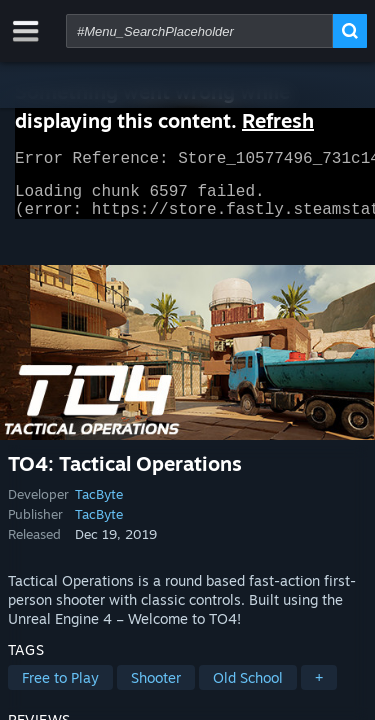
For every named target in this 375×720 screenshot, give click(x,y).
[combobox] (199, 31)
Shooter (156, 689)
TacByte (99, 506)
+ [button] (319, 689)
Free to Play (60, 689)
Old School (248, 689)
